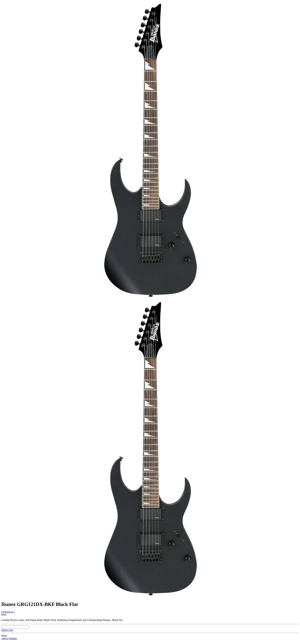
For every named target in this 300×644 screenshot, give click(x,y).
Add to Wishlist (9, 638)
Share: (4, 636)
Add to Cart (7, 630)
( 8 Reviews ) (8, 612)
